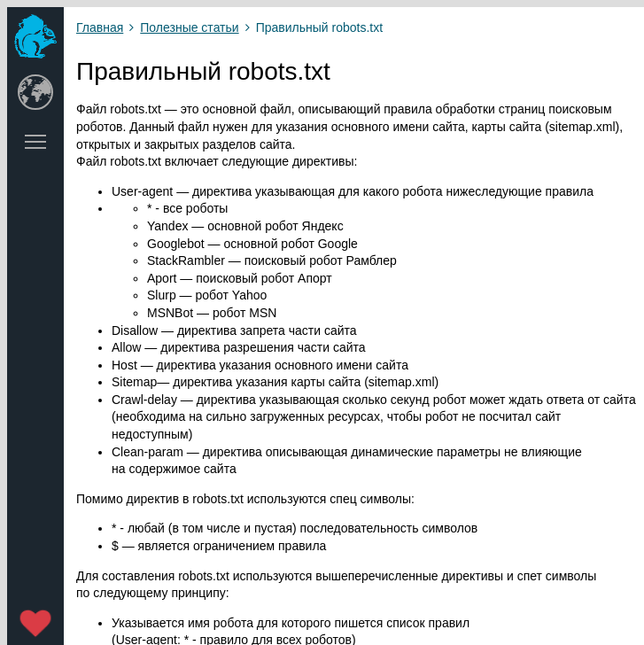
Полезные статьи (189, 27)
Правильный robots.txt (319, 27)
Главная (100, 27)
